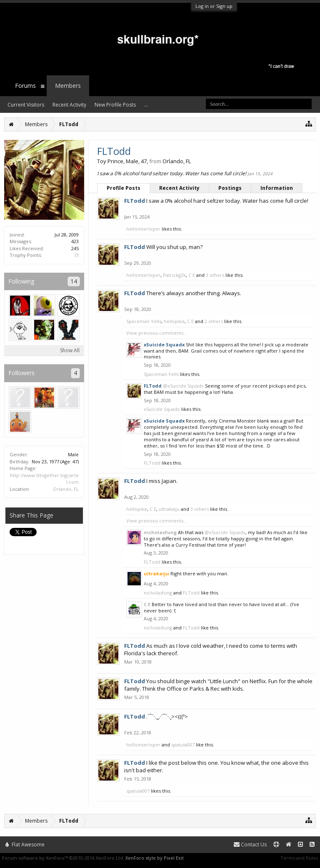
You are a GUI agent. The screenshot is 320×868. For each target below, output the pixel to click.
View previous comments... (157, 333)
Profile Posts (124, 188)
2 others (214, 321)
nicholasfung (160, 532)
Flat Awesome (25, 844)
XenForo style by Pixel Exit (155, 858)
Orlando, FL (66, 489)
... (146, 105)
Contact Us (250, 844)
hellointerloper (143, 229)
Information (277, 188)
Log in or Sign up (214, 6)
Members (68, 86)
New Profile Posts (115, 105)
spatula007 (183, 745)
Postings (230, 188)
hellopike (174, 321)
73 (76, 255)
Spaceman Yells (144, 321)
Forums (25, 86)
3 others (215, 275)
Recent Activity (179, 188)
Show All (70, 350)
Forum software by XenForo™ (63, 858)
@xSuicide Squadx (183, 386)
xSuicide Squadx (162, 409)
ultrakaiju (169, 509)
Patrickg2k (174, 275)
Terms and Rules (299, 858)
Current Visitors (26, 105)
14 (74, 281)
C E (192, 275)
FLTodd (152, 463)
